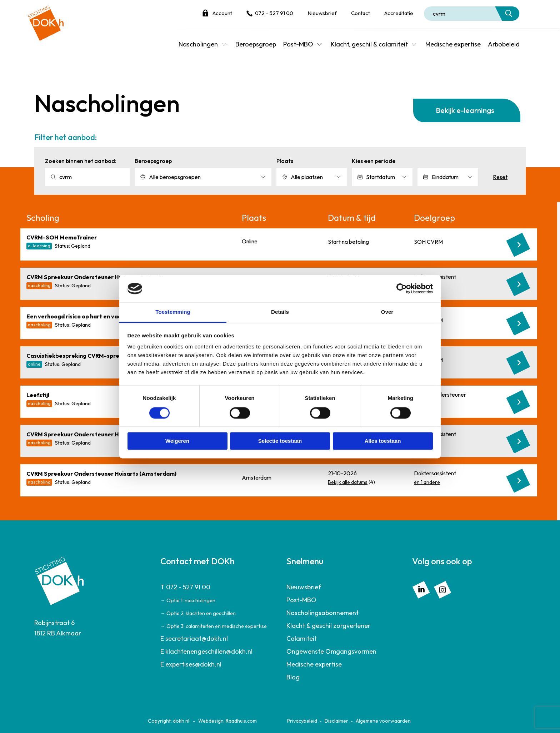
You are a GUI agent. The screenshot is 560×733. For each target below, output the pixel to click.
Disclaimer (336, 721)
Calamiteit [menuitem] (302, 638)
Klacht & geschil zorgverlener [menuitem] (328, 626)
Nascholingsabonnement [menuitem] (322, 613)
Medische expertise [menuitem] (453, 44)
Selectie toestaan (280, 441)
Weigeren (177, 441)
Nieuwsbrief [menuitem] (304, 587)
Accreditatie (399, 13)
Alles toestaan (383, 441)
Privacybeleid (302, 721)
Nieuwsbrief (322, 13)
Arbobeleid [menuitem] (504, 44)
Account (222, 13)
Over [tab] (387, 312)
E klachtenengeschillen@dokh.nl (206, 651)
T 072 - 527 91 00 (185, 587)
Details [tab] (280, 312)
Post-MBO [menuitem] (298, 44)
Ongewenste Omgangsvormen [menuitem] (331, 651)
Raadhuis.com (241, 721)
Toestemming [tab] (173, 312)
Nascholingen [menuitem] (198, 44)
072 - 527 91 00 (274, 13)
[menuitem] (217, 606)
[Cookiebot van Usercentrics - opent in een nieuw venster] (402, 288)
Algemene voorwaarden (383, 721)
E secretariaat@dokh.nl (194, 638)
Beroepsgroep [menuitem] (256, 44)
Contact (361, 13)
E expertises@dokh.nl (191, 664)
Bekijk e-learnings (465, 110)
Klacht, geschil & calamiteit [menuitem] (369, 44)
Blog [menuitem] (293, 677)
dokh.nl (181, 721)
